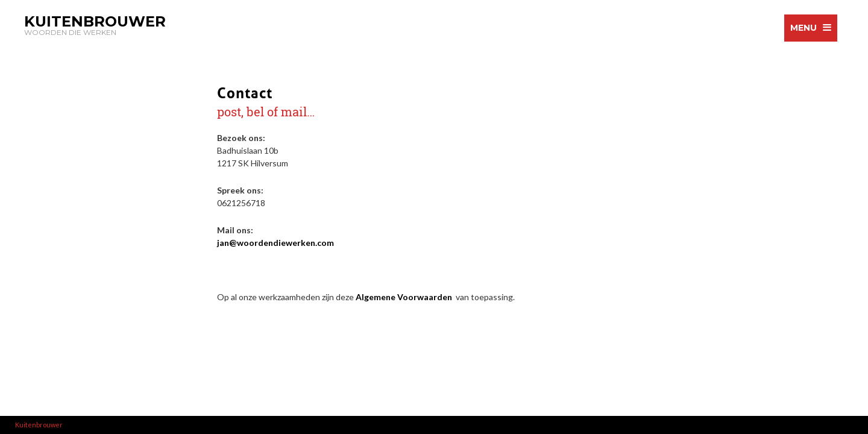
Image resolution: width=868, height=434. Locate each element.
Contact (245, 91)
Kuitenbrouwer (39, 425)
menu (804, 28)
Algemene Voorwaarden (405, 297)
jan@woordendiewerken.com (275, 243)
